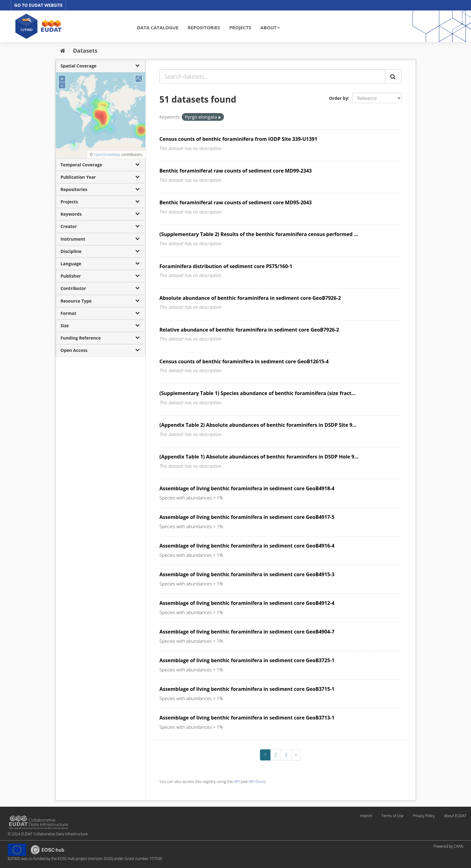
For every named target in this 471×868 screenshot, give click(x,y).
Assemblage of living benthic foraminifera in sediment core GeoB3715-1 (247, 689)
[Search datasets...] (272, 76)
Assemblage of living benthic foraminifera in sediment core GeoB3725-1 (247, 660)
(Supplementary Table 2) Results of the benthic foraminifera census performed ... (259, 234)
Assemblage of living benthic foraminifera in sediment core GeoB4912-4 (247, 603)
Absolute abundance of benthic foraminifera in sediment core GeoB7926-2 (250, 298)
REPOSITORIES (204, 27)
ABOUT (270, 27)
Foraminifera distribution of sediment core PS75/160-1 (226, 266)
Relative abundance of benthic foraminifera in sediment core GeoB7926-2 (249, 330)
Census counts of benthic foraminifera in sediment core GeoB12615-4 (244, 361)
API (237, 781)
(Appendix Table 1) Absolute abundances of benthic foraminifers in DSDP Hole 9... (259, 457)
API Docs (257, 781)
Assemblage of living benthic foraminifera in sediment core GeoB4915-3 (247, 574)
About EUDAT (455, 816)
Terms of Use (392, 816)
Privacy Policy (424, 816)
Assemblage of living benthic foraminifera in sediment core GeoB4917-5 (247, 517)
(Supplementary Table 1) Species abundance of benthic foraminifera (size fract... (258, 393)
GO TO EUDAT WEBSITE (38, 5)
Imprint (366, 816)
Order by (338, 98)
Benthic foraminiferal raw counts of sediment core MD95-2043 (236, 202)
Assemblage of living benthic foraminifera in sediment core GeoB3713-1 (247, 718)
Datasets (85, 51)
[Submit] (393, 76)
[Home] (63, 51)
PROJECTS (240, 27)
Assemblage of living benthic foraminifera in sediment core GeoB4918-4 (247, 488)
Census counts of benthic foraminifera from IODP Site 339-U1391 (239, 139)
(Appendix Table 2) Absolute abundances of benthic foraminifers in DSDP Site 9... (258, 425)
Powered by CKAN (448, 846)
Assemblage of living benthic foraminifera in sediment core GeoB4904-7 (247, 632)
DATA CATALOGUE (158, 27)
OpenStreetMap (107, 155)
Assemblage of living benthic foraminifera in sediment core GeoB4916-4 (247, 546)
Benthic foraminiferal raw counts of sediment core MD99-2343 (236, 171)
